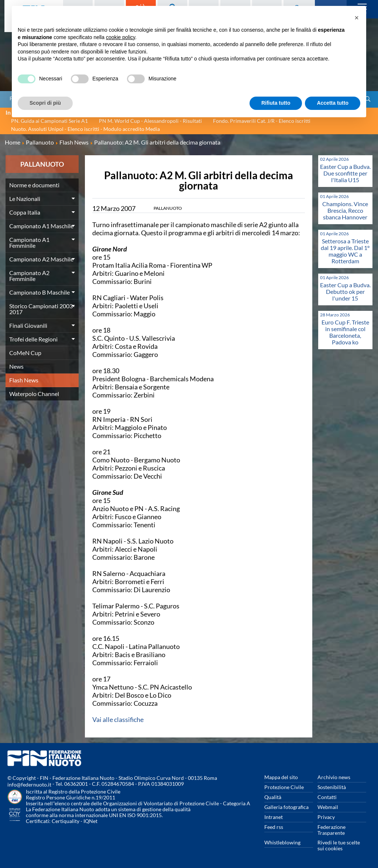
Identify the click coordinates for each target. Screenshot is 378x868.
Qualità (273, 797)
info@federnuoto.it (29, 784)
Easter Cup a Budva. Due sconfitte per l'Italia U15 (345, 173)
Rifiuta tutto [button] (276, 103)
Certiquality (66, 821)
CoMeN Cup (25, 353)
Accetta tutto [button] (333, 103)
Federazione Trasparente (331, 830)
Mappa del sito (281, 777)
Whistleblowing (282, 842)
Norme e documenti (34, 185)
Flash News (24, 380)
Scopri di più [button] (45, 103)
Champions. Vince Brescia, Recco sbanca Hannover (345, 210)
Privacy (326, 817)
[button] (357, 18)
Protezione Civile (284, 787)
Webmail (328, 807)
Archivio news (334, 777)
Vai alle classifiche (118, 719)
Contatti (327, 797)
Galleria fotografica (286, 807)
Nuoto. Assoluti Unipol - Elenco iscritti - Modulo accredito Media (85, 129)
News (16, 366)
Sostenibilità (332, 787)
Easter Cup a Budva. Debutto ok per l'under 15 (345, 291)
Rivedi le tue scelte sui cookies (339, 845)
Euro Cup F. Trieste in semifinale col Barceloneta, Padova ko (345, 332)
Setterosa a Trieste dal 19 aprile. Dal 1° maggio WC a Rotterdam (345, 251)
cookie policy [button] (121, 37)
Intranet (274, 817)
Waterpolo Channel (34, 394)
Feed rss (274, 827)
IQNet (90, 821)
